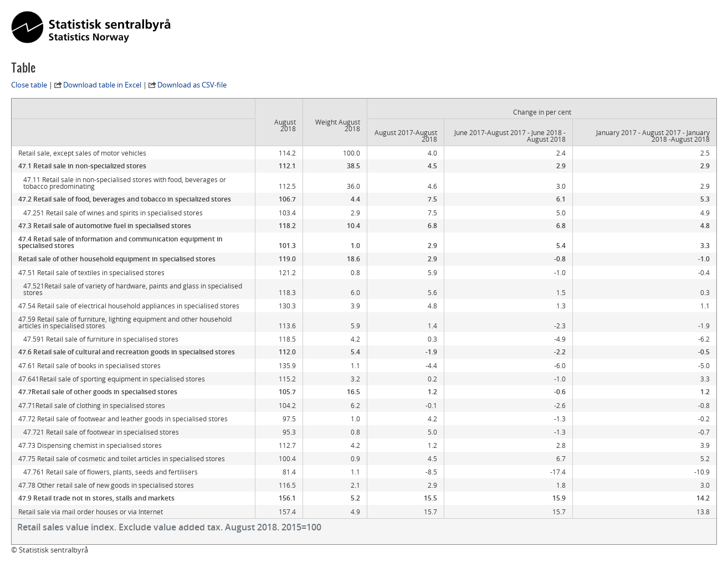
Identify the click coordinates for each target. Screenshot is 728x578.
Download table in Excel (102, 85)
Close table (29, 85)
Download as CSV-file (192, 85)
